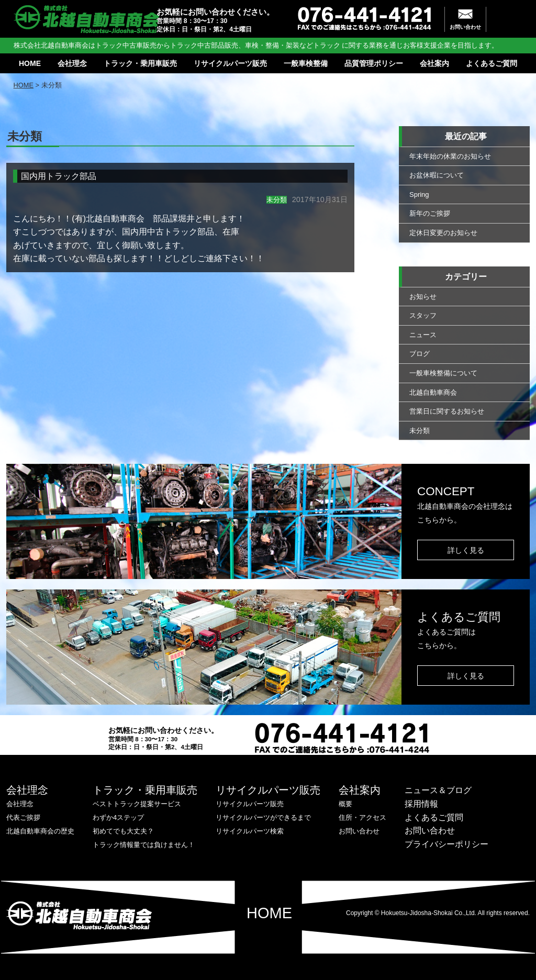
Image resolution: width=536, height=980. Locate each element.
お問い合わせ (465, 27)
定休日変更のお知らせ (443, 233)
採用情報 (421, 804)
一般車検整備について (443, 373)
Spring (419, 194)
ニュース (423, 335)
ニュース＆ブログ (438, 790)
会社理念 (72, 63)
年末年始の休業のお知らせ (450, 156)
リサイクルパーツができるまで (263, 817)
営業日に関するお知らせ (447, 411)
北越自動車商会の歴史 (40, 831)
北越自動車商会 (433, 392)
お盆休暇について (437, 175)
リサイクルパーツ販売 (230, 63)
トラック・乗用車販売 (140, 63)
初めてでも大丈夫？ (123, 831)
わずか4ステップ (118, 817)
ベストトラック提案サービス (137, 804)
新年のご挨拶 (430, 213)
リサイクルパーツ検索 (250, 831)
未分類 (420, 431)
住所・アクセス (362, 817)
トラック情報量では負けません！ (144, 845)
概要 (345, 804)
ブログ (420, 354)
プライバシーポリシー (446, 844)
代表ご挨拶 (23, 817)
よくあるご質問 (492, 63)
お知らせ (423, 297)
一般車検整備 (306, 63)
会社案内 (434, 63)
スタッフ (423, 315)
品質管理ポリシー (374, 63)
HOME (30, 63)
